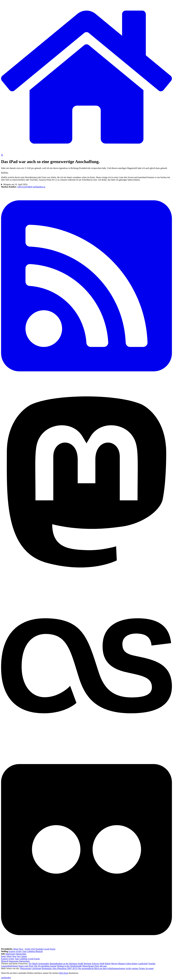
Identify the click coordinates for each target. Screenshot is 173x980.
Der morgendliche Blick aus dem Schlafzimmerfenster (102, 968)
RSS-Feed (64, 973)
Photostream (26, 968)
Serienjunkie (44, 964)
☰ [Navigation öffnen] (2, 155)
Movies (114, 964)
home (4, 956)
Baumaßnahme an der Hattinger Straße (67, 964)
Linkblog (31, 951)
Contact (24, 956)
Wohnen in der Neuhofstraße (69, 966)
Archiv (28, 949)
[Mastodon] (86, 579)
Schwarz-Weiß (98, 964)
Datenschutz (21, 954)
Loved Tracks (49, 949)
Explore (12, 951)
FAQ (33, 949)
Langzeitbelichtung (9, 966)
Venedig (152, 964)
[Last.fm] (86, 751)
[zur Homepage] (86, 152)
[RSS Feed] (86, 383)
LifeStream (36, 968)
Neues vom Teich (26, 966)
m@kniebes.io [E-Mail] (39, 187)
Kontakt (39, 949)
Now (21, 949)
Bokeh (108, 964)
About (16, 949)
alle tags (103, 966)
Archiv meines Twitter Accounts (140, 968)
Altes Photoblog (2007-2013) (65, 968)
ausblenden (6, 978)
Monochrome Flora (91, 966)
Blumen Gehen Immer (128, 964)
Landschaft (143, 964)
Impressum (10, 954)
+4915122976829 (25, 187)
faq (18, 956)
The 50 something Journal (45, 966)
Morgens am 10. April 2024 (15, 184)
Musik (35, 964)
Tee (30, 964)
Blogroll (39, 951)
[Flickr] (86, 947)
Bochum (88, 964)
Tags (24, 951)
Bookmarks (47, 968)
